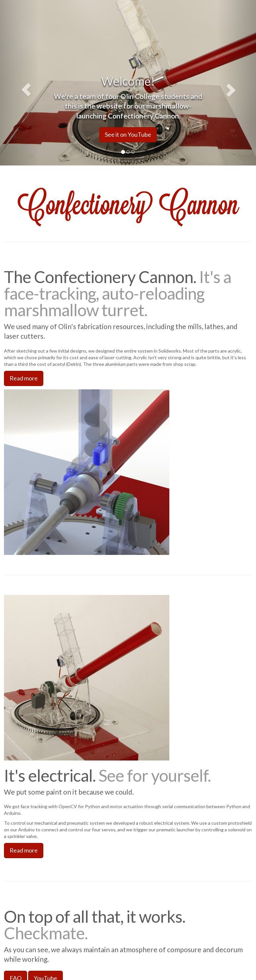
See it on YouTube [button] (128, 134)
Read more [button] (24, 378)
